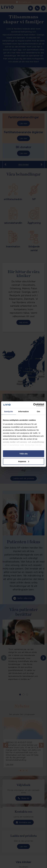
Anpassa (24, 461)
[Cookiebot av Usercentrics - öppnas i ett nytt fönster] (33, 405)
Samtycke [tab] (8, 411)
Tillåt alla (23, 454)
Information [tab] (24, 411)
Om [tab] (39, 411)
